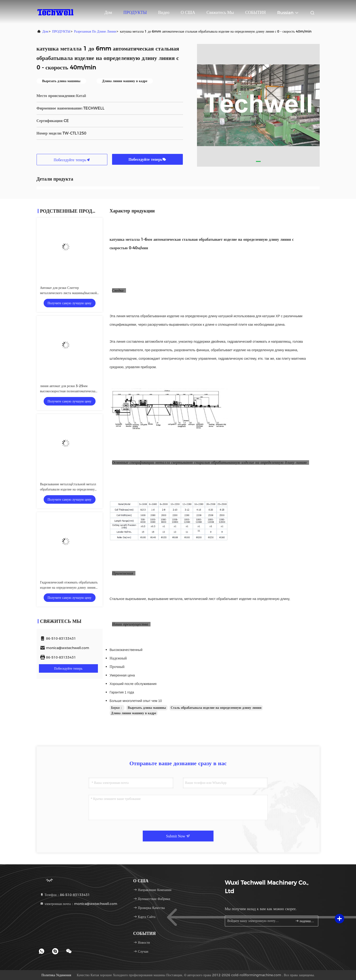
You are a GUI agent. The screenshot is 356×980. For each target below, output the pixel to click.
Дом (108, 13)
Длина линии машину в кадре (134, 713)
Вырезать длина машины (147, 708)
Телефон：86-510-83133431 (65, 895)
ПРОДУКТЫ (135, 13)
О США (188, 13)
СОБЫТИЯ (255, 13)
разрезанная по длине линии (95, 31)
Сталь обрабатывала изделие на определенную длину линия (216, 708)
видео (164, 13)
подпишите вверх (305, 921)
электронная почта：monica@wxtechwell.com (79, 904)
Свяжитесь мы (220, 13)
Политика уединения (56, 975)
